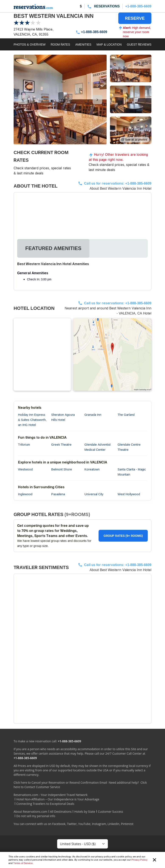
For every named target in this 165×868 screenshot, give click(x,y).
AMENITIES (83, 44)
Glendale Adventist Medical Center (98, 447)
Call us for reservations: (118, 183)
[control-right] (97, 100)
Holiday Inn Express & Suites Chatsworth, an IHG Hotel (32, 420)
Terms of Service (23, 863)
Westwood (25, 469)
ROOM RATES (60, 44)
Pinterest (127, 824)
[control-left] (23, 100)
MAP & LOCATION (109, 44)
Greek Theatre (61, 444)
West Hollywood (129, 494)
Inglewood (25, 494)
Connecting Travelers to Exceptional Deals (45, 804)
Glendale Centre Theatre (129, 447)
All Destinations (61, 812)
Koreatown (92, 469)
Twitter (72, 824)
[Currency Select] (82, 844)
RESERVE (135, 18)
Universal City (94, 494)
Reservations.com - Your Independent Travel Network (51, 795)
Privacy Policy (139, 860)
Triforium (24, 444)
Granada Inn (93, 415)
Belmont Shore (62, 469)
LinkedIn (113, 824)
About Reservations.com (30, 812)
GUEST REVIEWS (139, 44)
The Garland (126, 415)
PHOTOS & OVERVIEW (30, 44)
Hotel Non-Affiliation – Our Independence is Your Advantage (58, 799)
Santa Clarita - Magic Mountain (132, 472)
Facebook (59, 824)
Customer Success (111, 812)
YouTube (84, 824)
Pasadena (58, 494)
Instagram (99, 824)
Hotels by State (85, 812)
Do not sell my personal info (36, 816)
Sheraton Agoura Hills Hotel (63, 417)
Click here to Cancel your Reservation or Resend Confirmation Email (60, 782)
